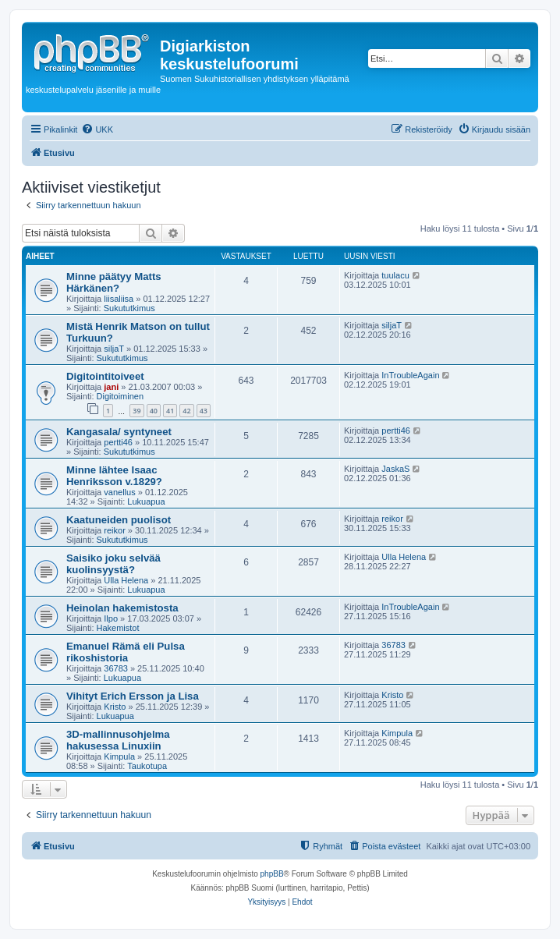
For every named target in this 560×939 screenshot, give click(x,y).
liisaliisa (119, 299)
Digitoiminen (121, 396)
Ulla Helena (126, 580)
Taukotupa (147, 766)
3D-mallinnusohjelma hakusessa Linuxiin (118, 740)
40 (154, 411)
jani (111, 387)
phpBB (272, 874)
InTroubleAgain (410, 375)
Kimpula (119, 757)
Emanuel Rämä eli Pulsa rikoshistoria (126, 652)
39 (136, 411)
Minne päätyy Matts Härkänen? (114, 282)
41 (170, 411)
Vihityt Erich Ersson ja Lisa (133, 696)
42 (186, 411)
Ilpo (111, 618)
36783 (116, 668)
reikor (115, 530)
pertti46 (118, 442)
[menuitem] (97, 129)
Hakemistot (118, 628)
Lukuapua (146, 501)
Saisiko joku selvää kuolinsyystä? (113, 564)
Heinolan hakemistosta (122, 608)
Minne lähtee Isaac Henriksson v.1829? (114, 476)
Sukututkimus (129, 308)
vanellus (119, 492)
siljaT (114, 349)
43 (204, 411)
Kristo (115, 707)
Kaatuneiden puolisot (119, 520)
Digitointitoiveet (105, 376)
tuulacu (395, 275)
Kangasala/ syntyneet (119, 432)
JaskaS (395, 469)
